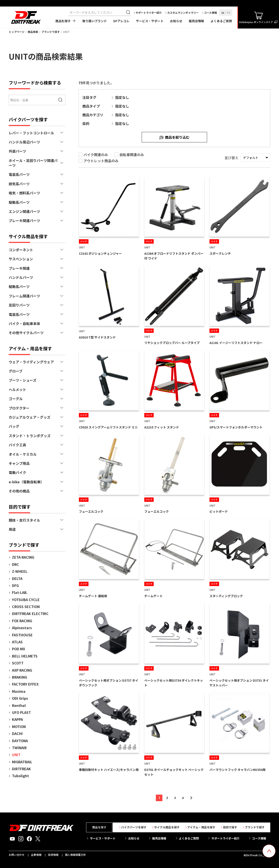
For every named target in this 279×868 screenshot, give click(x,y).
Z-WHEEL (20, 571)
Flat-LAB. (20, 592)
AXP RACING (22, 670)
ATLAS (17, 642)
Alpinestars (22, 628)
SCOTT (18, 663)
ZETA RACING (23, 557)
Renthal (19, 705)
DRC (15, 564)
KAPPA (17, 719)
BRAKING (20, 677)
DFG (15, 585)
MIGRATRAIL (22, 762)
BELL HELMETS (25, 656)
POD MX (19, 649)
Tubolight (20, 776)
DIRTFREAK (21, 769)
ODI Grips (20, 698)
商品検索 (33, 32)
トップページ (17, 32)
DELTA (17, 578)
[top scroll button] (269, 851)
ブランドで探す (51, 32)
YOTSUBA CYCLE (26, 600)
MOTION (19, 726)
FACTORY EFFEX (25, 684)
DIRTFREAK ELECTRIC (30, 613)
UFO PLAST (21, 712)
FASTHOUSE (22, 635)
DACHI (17, 733)
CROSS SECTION (26, 607)
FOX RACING (22, 621)
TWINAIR (19, 748)
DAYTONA (20, 741)
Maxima (19, 691)
